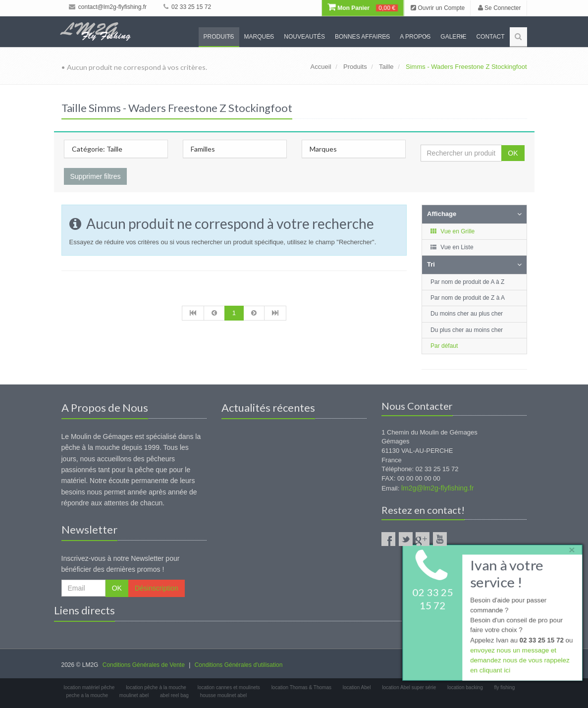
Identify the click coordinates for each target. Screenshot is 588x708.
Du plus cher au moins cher (467, 330)
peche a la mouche (87, 695)
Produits (219, 37)
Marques (259, 37)
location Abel (357, 687)
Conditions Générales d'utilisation (239, 665)
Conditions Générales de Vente (144, 665)
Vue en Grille (452, 231)
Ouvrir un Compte (438, 8)
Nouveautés (304, 37)
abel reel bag (174, 695)
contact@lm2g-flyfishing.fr (108, 7)
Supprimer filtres (96, 176)
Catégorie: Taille (97, 149)
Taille (386, 67)
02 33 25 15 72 (187, 7)
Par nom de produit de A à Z (467, 282)
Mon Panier (363, 8)
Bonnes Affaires (362, 37)
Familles (203, 149)
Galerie (453, 37)
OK (513, 153)
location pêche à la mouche (156, 687)
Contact (490, 37)
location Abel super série (409, 687)
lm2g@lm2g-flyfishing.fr (437, 488)
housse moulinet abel (224, 695)
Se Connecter (500, 8)
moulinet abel (134, 695)
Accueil (321, 67)
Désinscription (157, 588)
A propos (415, 37)
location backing (465, 687)
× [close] (570, 548)
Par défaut (444, 346)
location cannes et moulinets (229, 687)
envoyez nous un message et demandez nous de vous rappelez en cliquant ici (519, 662)
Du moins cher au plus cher (467, 314)
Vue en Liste (452, 247)
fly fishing (505, 687)
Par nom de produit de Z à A (468, 298)
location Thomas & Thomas (301, 687)
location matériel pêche (89, 687)
